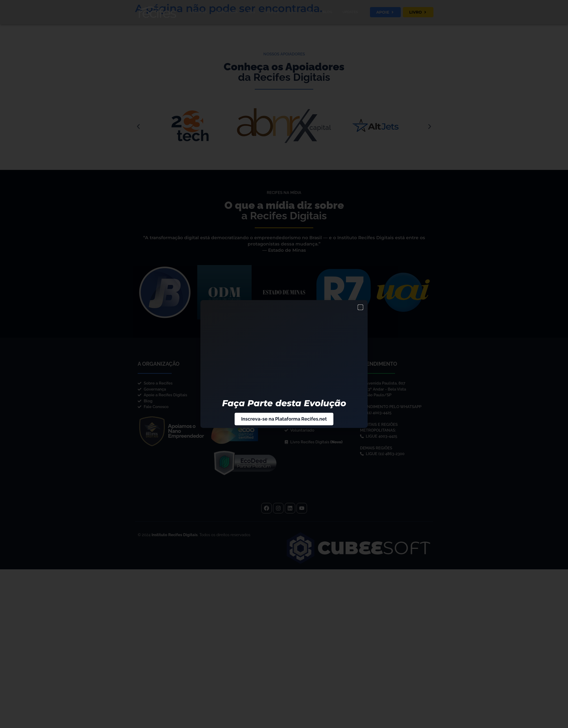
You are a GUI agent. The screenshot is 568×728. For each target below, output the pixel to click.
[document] (284, 364)
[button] (360, 307)
